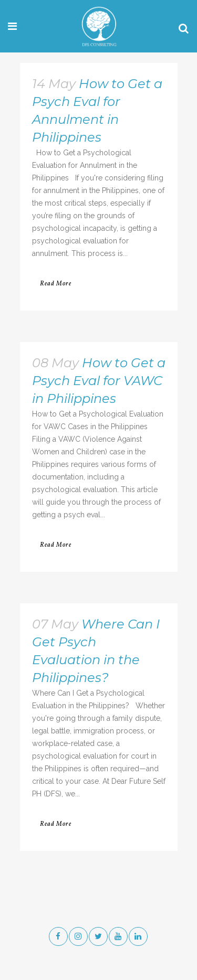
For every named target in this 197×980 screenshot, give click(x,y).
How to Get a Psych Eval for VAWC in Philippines (99, 381)
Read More (56, 284)
